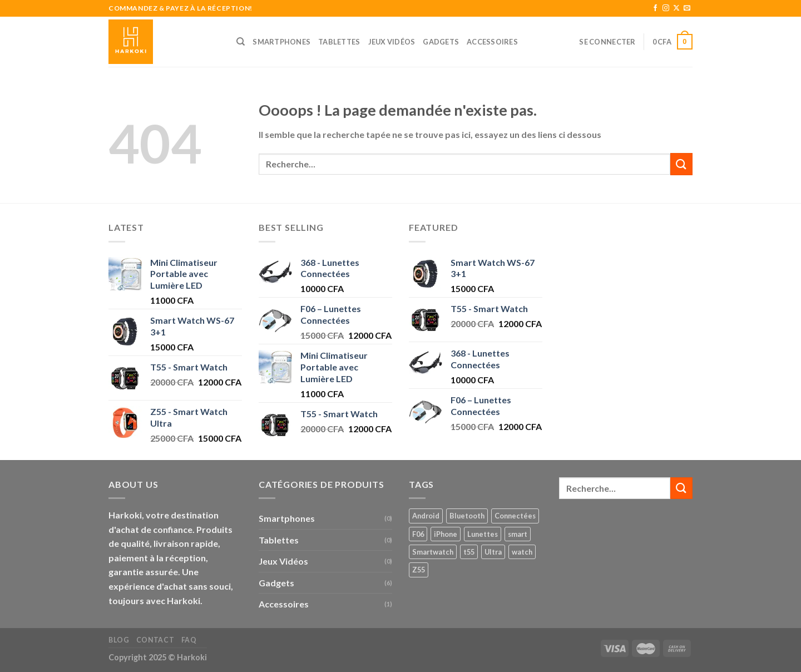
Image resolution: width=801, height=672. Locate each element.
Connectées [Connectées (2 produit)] (515, 516)
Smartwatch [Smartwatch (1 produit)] (433, 552)
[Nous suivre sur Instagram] (666, 8)
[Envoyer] (681, 164)
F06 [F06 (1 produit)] (418, 534)
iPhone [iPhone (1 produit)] (446, 534)
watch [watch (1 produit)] (522, 552)
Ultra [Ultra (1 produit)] (493, 552)
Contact (155, 640)
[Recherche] (241, 42)
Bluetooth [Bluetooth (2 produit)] (467, 516)
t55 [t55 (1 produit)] (469, 552)
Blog (119, 640)
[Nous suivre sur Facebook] (655, 8)
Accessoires (492, 42)
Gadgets (441, 42)
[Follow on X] (676, 8)
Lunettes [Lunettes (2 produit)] (483, 534)
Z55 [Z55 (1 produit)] (419, 570)
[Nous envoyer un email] (687, 8)
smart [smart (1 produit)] (518, 534)
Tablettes (339, 42)
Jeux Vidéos (392, 42)
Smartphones (281, 42)
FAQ (189, 640)
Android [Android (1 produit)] (426, 516)
